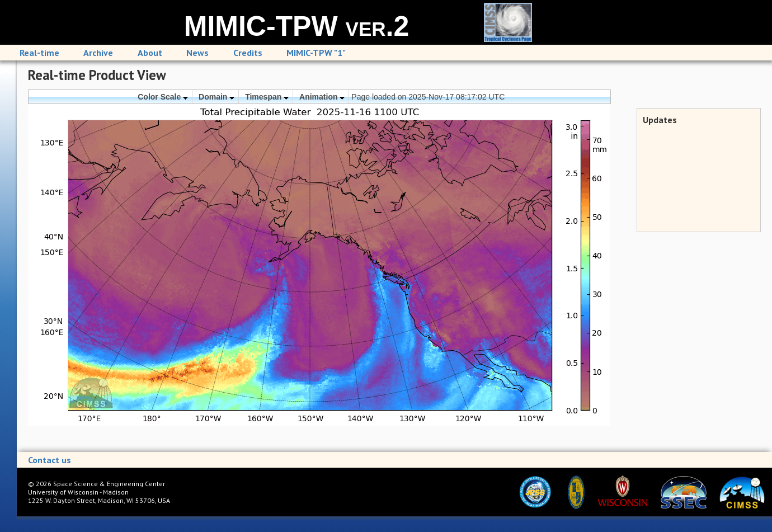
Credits (248, 53)
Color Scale (163, 97)
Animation (322, 97)
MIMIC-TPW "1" (316, 53)
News (197, 53)
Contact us (50, 460)
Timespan (267, 97)
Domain (216, 97)
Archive (98, 53)
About (150, 53)
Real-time (39, 53)
